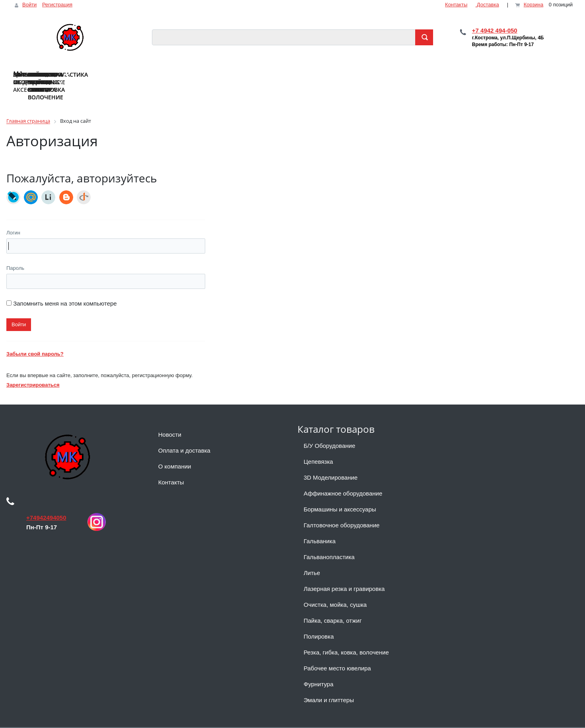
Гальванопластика (329, 542)
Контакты (456, 5)
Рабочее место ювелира (337, 653)
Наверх (19, 720)
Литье (312, 558)
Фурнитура (319, 669)
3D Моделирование (331, 462)
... (567, 69)
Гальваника (320, 526)
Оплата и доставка (184, 435)
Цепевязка (319, 446)
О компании (175, 451)
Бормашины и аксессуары (340, 494)
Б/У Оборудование (330, 431)
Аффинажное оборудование (343, 478)
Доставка (487, 5)
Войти (29, 5)
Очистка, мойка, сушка (335, 590)
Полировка (319, 621)
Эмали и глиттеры (329, 685)
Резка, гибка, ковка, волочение (346, 637)
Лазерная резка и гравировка (344, 574)
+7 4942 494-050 (495, 30)
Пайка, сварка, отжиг (333, 605)
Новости (170, 419)
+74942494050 (46, 502)
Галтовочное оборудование (342, 510)
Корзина (534, 5)
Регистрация (57, 5)
